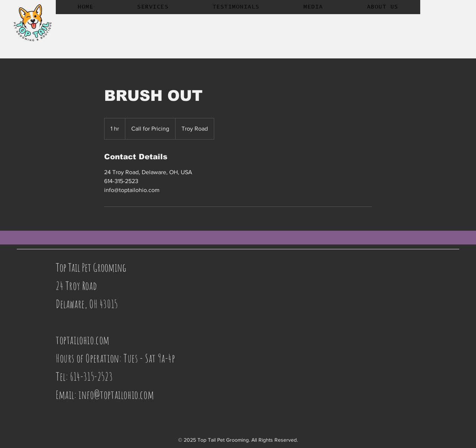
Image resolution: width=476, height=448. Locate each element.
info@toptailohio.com (116, 395)
